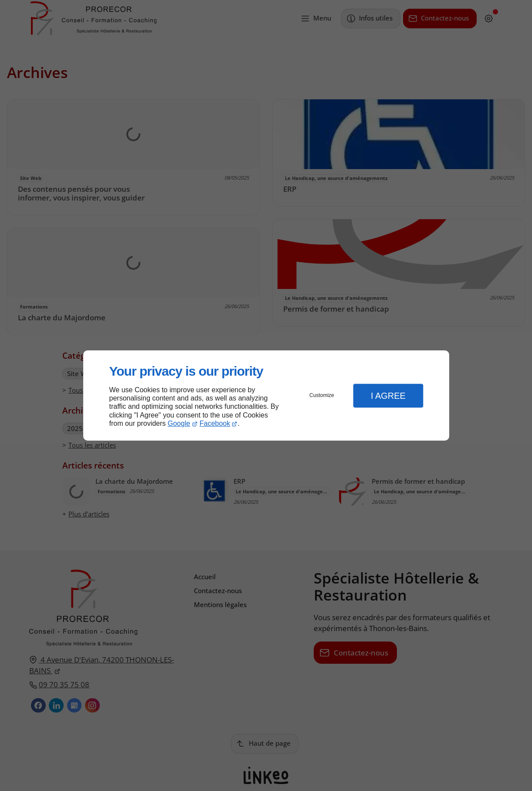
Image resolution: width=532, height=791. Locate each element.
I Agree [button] (388, 396)
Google (179, 423)
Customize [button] (322, 395)
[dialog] (266, 395)
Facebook (215, 423)
